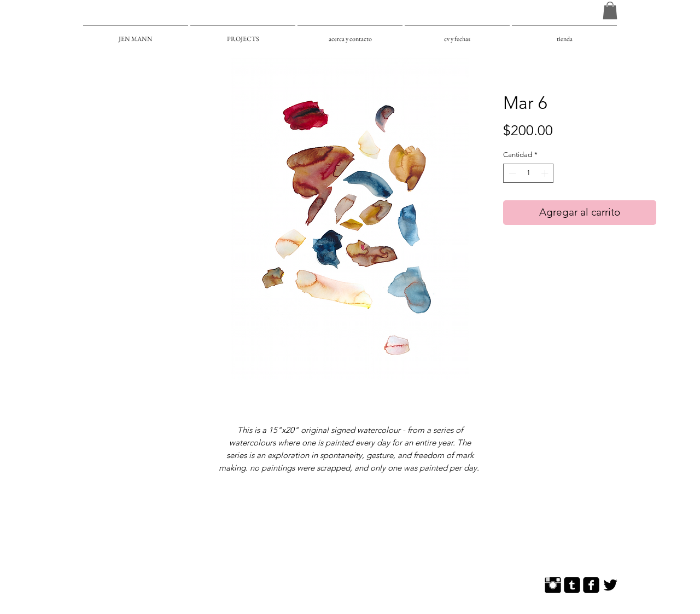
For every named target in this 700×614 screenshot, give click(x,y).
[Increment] (546, 173)
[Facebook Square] (591, 585)
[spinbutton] (529, 173)
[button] (610, 10)
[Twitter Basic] (610, 585)
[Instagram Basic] (553, 585)
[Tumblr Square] (572, 585)
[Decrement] (511, 173)
